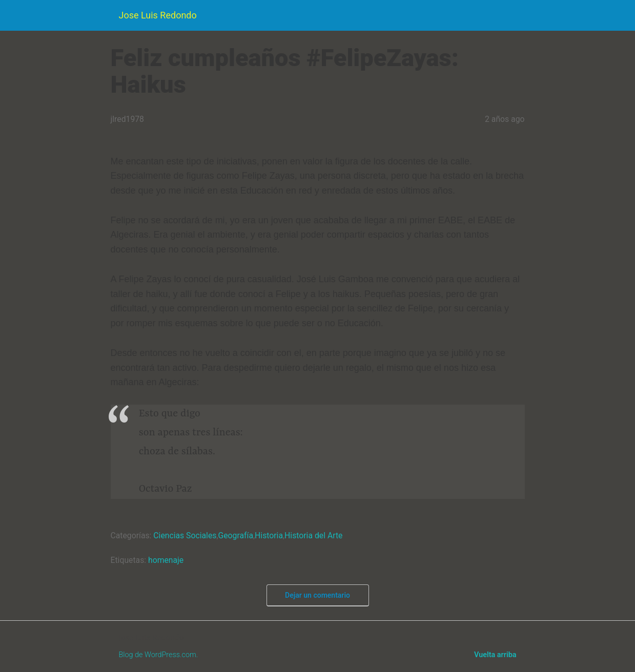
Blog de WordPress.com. (159, 655)
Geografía (236, 535)
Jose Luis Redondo (158, 15)
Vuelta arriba (495, 655)
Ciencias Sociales (185, 535)
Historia (269, 535)
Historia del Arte (313, 535)
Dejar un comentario (317, 595)
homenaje (166, 560)
